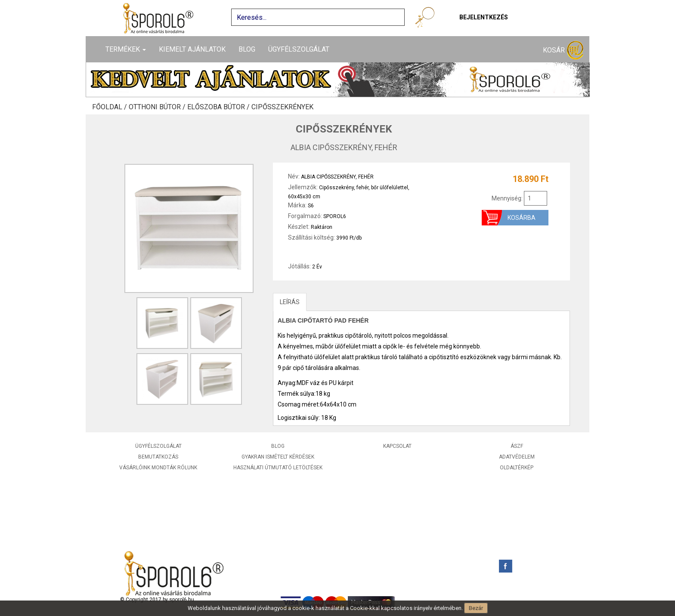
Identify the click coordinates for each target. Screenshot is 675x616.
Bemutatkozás (158, 457)
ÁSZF (517, 446)
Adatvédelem (517, 457)
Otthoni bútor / (158, 107)
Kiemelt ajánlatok (192, 49)
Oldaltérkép (517, 468)
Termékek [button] (126, 49)
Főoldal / (110, 107)
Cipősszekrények (282, 107)
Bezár (476, 608)
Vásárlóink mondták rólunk (158, 468)
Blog (247, 49)
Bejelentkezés (484, 17)
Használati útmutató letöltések (278, 468)
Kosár (563, 51)
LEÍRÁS (290, 302)
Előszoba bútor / (219, 107)
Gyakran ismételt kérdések (278, 457)
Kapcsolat (397, 446)
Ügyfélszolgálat (299, 49)
